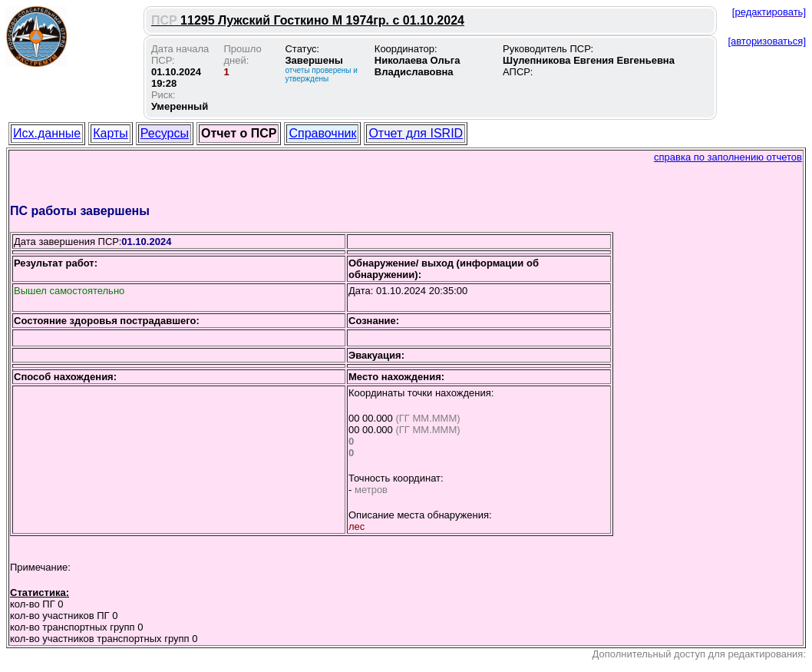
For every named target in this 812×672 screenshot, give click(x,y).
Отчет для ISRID (416, 133)
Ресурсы (165, 133)
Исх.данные (47, 133)
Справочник (322, 133)
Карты (111, 133)
